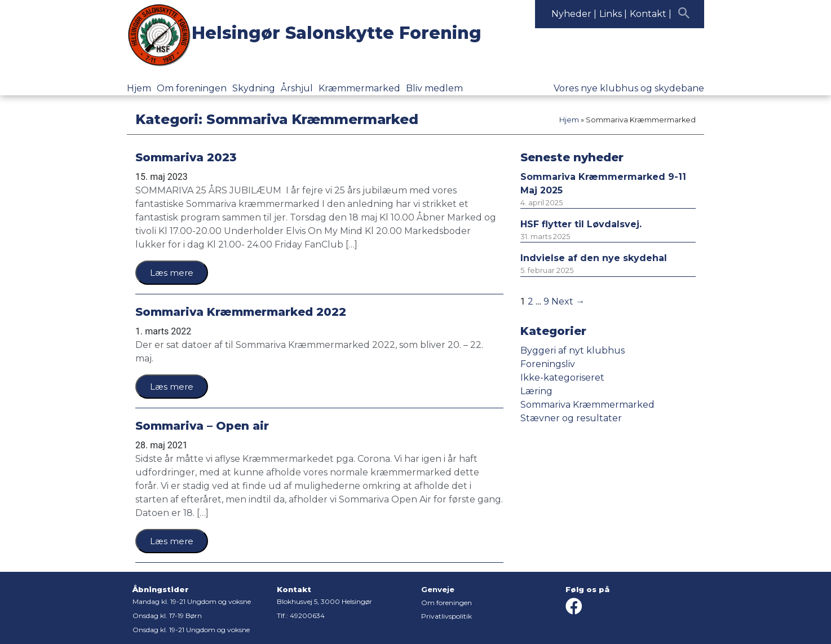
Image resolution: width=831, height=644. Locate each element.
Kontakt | (651, 14)
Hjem (139, 88)
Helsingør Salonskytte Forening (337, 33)
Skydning (254, 88)
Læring (536, 391)
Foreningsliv (548, 364)
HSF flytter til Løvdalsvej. (581, 224)
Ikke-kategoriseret (562, 378)
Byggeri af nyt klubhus (573, 350)
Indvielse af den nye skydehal (594, 258)
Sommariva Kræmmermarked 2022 (241, 312)
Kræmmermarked (359, 88)
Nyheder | (574, 14)
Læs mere (172, 273)
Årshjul (297, 88)
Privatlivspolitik (447, 616)
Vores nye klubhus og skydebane (629, 88)
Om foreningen (192, 88)
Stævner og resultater (571, 418)
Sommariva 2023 (186, 157)
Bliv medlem (434, 88)
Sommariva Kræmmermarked (587, 405)
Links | (613, 14)
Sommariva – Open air (202, 426)
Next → (568, 301)
